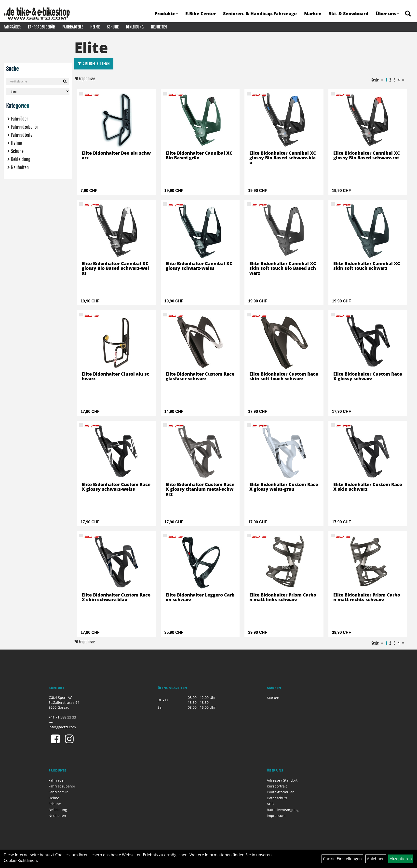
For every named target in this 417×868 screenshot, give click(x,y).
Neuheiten (159, 27)
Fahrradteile (73, 27)
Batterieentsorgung (283, 810)
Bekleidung (135, 27)
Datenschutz (277, 798)
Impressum (276, 816)
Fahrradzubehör (41, 27)
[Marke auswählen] (38, 91)
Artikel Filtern (94, 64)
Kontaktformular (280, 792)
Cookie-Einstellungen (342, 859)
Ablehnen (376, 859)
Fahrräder (12, 27)
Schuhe (113, 27)
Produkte (166, 14)
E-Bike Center (201, 14)
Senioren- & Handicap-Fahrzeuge (260, 14)
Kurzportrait (277, 786)
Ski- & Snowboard (349, 14)
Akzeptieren (401, 859)
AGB (270, 804)
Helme (95, 27)
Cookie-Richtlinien (20, 860)
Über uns (387, 14)
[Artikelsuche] (408, 14)
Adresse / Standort (282, 780)
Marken (313, 14)
